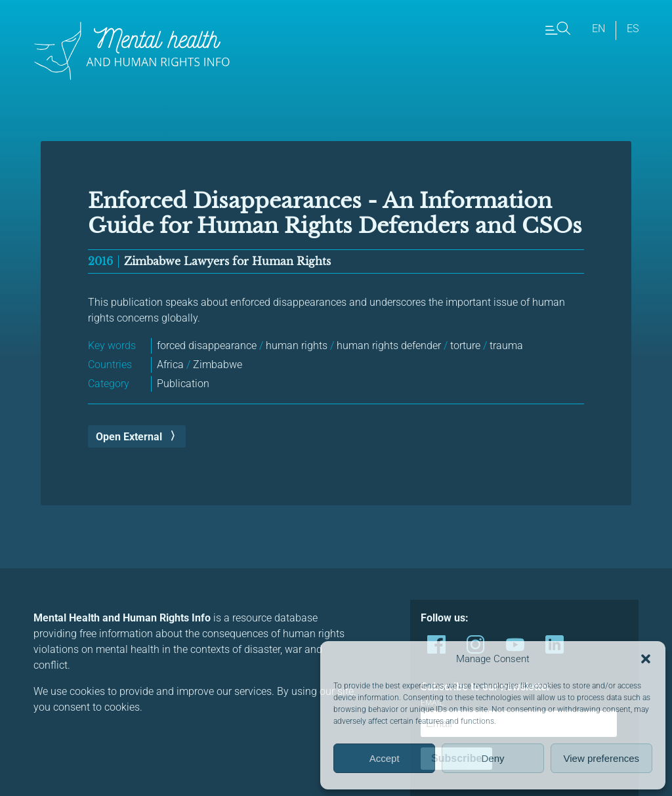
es (633, 29)
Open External (129, 437)
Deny (493, 758)
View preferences (602, 758)
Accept (385, 758)
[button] (646, 659)
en (598, 29)
